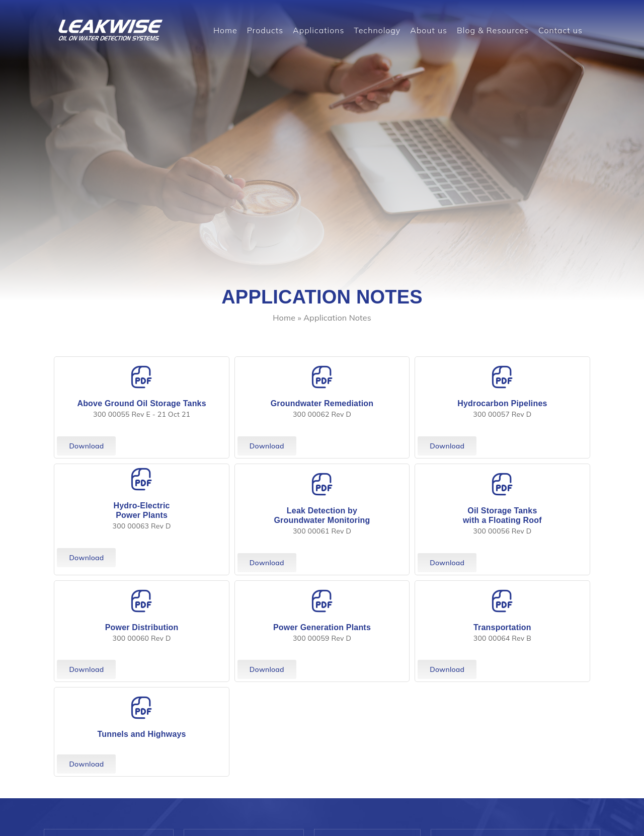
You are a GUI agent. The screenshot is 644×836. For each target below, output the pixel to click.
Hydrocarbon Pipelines (502, 403)
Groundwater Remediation (322, 403)
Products (265, 30)
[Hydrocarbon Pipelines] (502, 377)
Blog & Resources (493, 30)
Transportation (502, 627)
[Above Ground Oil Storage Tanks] (142, 377)
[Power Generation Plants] (322, 601)
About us (429, 30)
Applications (318, 30)
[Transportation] (502, 601)
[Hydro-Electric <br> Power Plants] (142, 479)
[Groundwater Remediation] (322, 377)
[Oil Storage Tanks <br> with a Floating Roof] (502, 484)
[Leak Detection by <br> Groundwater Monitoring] (322, 484)
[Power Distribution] (142, 601)
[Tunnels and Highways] (142, 708)
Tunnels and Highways (142, 734)
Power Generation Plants (322, 627)
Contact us (560, 30)
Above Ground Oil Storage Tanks (141, 403)
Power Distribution (142, 627)
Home (225, 30)
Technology (377, 30)
